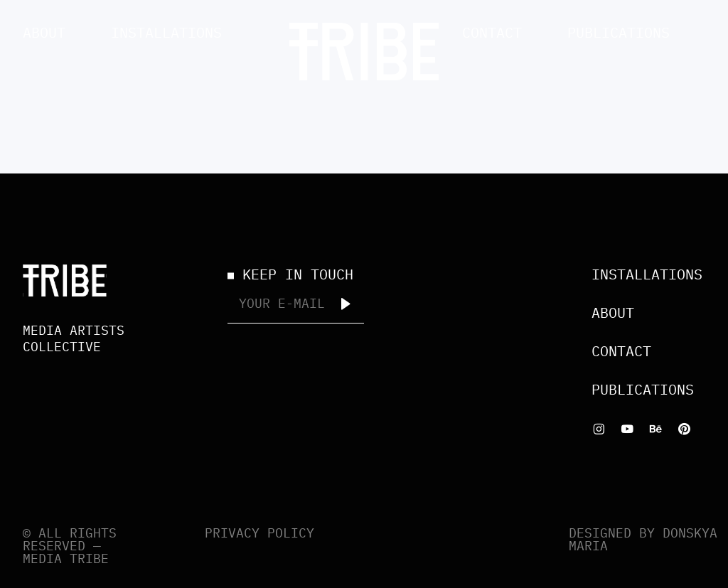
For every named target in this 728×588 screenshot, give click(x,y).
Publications (619, 32)
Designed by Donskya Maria (643, 539)
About (44, 32)
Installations (166, 32)
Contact (492, 32)
